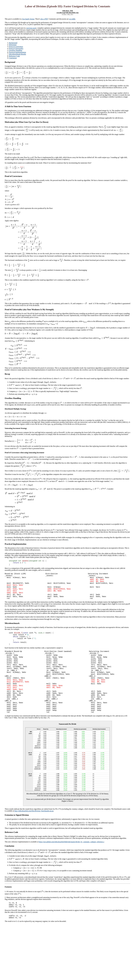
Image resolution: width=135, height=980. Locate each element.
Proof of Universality (16, 48)
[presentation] (18, 72)
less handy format (28, 19)
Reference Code (14, 56)
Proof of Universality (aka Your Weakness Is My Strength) (29, 309)
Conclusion (13, 58)
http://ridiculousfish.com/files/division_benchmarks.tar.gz (34, 835)
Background (13, 43)
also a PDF (44, 19)
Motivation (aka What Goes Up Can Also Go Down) (27, 122)
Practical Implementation (17, 52)
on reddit (72, 19)
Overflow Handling (16, 50)
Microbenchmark (12, 630)
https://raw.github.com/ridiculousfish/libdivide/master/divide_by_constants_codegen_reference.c (72, 866)
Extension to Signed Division (17, 839)
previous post (31, 28)
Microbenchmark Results (17, 54)
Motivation (13, 45)
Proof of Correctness (16, 47)
